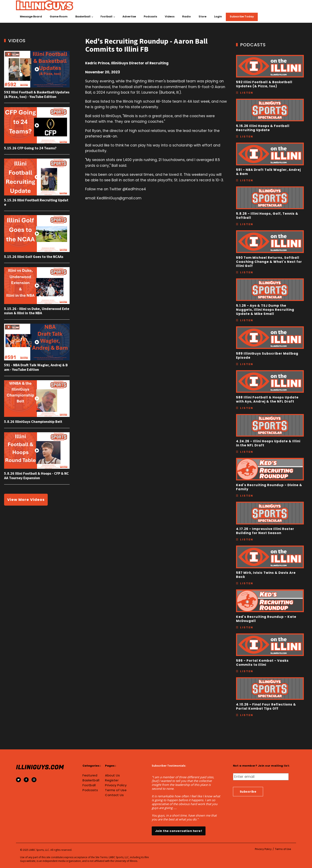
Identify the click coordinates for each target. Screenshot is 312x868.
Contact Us (114, 795)
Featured (90, 775)
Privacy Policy (116, 785)
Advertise (129, 16)
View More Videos (26, 500)
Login (218, 16)
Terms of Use (116, 790)
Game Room (59, 16)
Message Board (31, 16)
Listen (247, 93)
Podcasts (150, 16)
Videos (170, 16)
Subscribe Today (242, 16)
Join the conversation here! (179, 831)
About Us (112, 775)
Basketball (83, 16)
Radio (187, 16)
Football (106, 16)
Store (202, 16)
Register (112, 780)
